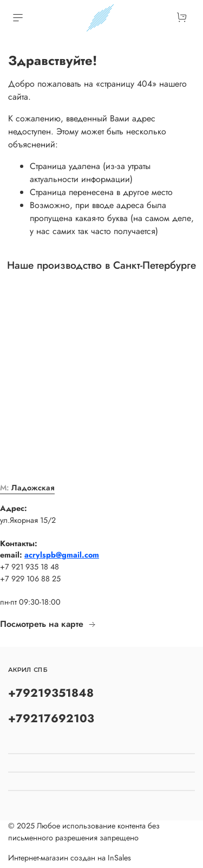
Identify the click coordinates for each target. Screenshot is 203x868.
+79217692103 (51, 718)
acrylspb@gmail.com (62, 555)
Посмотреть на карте (48, 624)
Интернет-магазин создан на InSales (70, 858)
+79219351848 (51, 693)
